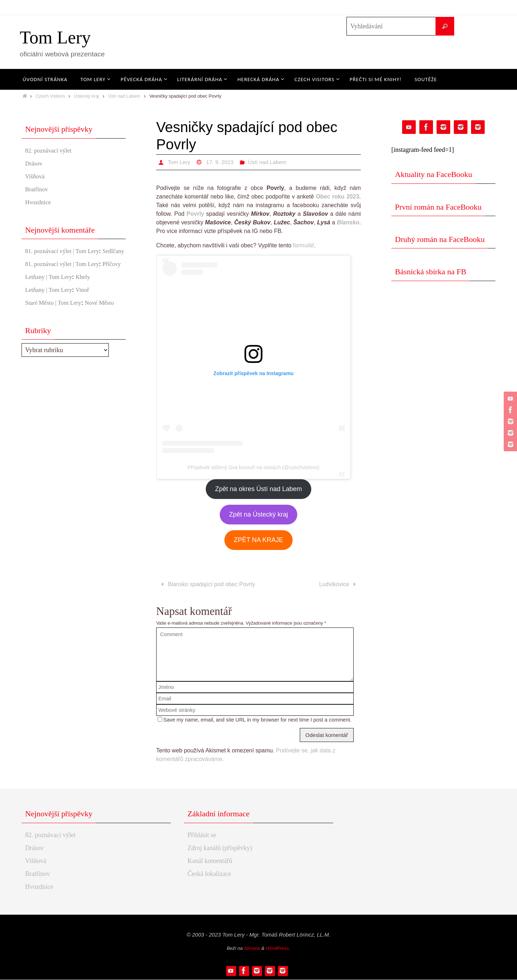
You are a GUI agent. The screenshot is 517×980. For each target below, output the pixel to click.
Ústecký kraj (87, 96)
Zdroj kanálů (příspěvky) (220, 848)
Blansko (348, 222)
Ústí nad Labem (124, 96)
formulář (304, 245)
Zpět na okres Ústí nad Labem (258, 489)
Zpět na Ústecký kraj (258, 514)
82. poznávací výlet (50, 150)
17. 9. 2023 (222, 162)
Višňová (36, 176)
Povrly (195, 214)
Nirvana (252, 949)
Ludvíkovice (339, 585)
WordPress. (278, 949)
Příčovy (35, 283)
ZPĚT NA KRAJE (258, 540)
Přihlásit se (202, 835)
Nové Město (106, 322)
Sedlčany (37, 261)
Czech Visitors (50, 96)
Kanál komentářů (210, 861)
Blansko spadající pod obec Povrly (207, 585)
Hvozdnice (39, 202)
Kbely (88, 296)
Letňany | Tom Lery (51, 296)
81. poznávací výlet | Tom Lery (65, 251)
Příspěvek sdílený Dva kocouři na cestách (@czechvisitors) (253, 467)
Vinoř (87, 309)
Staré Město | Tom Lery (56, 322)
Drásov (34, 163)
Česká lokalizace (209, 874)
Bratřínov (38, 189)
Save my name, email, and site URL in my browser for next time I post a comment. (257, 720)
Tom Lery (55, 37)
